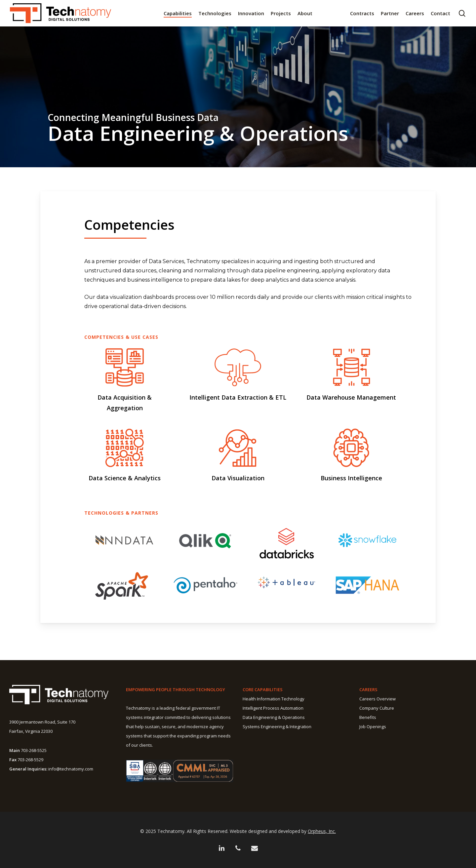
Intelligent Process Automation (273, 708)
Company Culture (377, 708)
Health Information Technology (274, 699)
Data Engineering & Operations (274, 717)
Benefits (368, 717)
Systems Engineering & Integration (277, 727)
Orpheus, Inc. (322, 831)
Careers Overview (377, 699)
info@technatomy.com (71, 769)
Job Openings (373, 727)
